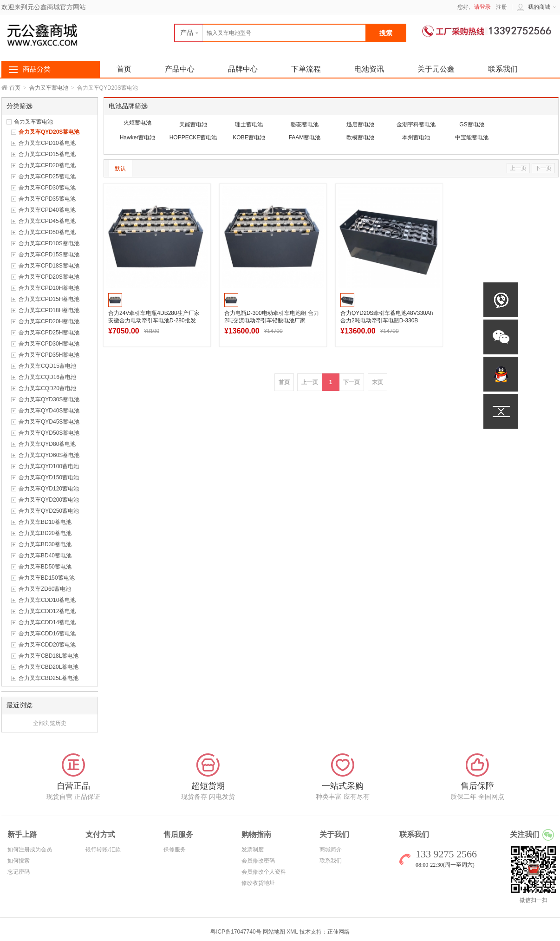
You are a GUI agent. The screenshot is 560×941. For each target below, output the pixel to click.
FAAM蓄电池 (305, 137)
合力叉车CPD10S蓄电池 (49, 243)
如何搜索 (19, 861)
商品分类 (37, 69)
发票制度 (253, 850)
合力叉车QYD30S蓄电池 (49, 399)
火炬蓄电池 (137, 123)
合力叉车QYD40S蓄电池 (49, 411)
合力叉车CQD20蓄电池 (47, 388)
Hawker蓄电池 (138, 137)
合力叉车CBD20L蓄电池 (49, 667)
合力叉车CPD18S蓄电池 (49, 266)
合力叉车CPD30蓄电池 (47, 188)
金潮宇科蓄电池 (416, 124)
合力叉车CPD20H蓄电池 (49, 321)
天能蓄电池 (193, 124)
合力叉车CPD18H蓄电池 (49, 310)
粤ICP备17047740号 (237, 932)
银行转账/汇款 (103, 850)
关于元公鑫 (436, 69)
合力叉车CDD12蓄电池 (47, 611)
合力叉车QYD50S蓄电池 (49, 433)
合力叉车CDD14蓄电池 (47, 622)
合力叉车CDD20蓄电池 (47, 645)
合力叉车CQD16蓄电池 (47, 377)
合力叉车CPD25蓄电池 (47, 176)
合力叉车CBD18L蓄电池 (49, 656)
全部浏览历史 (50, 723)
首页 (15, 88)
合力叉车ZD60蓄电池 (45, 589)
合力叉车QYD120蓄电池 (49, 489)
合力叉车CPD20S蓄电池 (49, 277)
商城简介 (331, 850)
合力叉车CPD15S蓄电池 (49, 255)
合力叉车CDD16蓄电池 (47, 634)
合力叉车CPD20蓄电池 (47, 165)
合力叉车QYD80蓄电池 (47, 444)
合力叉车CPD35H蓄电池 (49, 355)
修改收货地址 (258, 883)
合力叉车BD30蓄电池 (45, 544)
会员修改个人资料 (264, 872)
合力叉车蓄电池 (49, 88)
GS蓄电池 (472, 124)
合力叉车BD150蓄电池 (47, 578)
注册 (501, 7)
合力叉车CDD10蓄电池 (47, 600)
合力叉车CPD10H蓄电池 (49, 288)
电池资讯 (369, 69)
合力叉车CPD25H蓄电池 (49, 333)
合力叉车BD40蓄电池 (45, 555)
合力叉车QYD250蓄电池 (49, 511)
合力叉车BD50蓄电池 (45, 567)
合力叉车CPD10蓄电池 (47, 143)
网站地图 (274, 932)
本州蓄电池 (416, 137)
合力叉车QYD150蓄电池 (49, 477)
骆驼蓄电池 (305, 124)
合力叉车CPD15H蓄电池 (49, 299)
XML (292, 932)
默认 (120, 169)
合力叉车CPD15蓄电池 (47, 154)
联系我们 (503, 69)
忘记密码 (19, 872)
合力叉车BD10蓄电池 (45, 522)
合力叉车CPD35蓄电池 (47, 199)
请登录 (482, 7)
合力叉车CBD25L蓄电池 (49, 678)
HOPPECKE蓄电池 (193, 137)
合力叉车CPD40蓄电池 (47, 210)
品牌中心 (243, 69)
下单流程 (306, 69)
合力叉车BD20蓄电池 (45, 533)
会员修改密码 (258, 861)
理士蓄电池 (249, 124)
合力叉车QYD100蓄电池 (49, 466)
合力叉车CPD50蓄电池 (47, 232)
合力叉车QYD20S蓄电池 (49, 132)
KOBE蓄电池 (249, 137)
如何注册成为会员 (30, 850)
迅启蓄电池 (360, 124)
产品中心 (180, 69)
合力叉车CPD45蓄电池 (47, 221)
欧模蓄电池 (360, 137)
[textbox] (270, 33)
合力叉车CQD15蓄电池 (47, 366)
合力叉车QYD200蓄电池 (49, 500)
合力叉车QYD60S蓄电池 (49, 455)
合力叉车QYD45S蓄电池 (49, 422)
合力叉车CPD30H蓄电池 (49, 344)
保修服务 (175, 850)
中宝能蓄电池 (472, 137)
